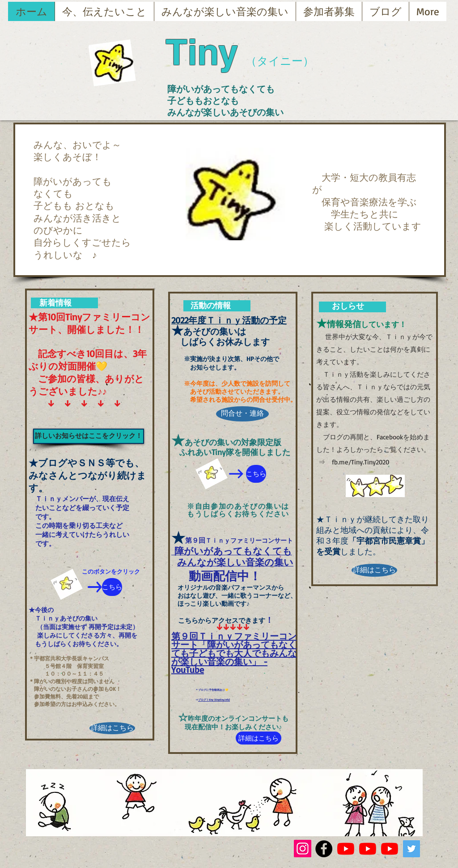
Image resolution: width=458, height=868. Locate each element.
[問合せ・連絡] (242, 414)
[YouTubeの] (346, 849)
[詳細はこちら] (112, 728)
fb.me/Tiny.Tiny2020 (360, 462)
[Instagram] (303, 849)
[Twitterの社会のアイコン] (411, 849)
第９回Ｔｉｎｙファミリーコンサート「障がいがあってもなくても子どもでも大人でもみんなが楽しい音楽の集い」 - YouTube (234, 653)
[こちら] (112, 587)
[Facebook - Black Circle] (324, 849)
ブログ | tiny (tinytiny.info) (214, 700)
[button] (235, 194)
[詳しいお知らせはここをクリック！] (89, 436)
